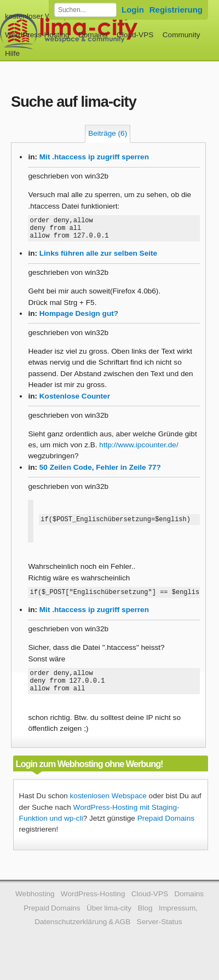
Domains (93, 35)
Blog (145, 921)
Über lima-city (109, 921)
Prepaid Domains (166, 831)
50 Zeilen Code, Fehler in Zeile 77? (100, 472)
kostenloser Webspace (42, 16)
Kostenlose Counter (75, 401)
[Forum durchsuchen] (85, 10)
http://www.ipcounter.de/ (139, 450)
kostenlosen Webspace (108, 809)
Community (181, 35)
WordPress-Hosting (37, 35)
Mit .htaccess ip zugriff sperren (94, 157)
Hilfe (12, 53)
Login (133, 10)
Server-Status (160, 935)
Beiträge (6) (108, 133)
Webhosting (35, 907)
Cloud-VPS (135, 35)
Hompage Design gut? (79, 318)
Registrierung (176, 10)
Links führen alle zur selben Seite (98, 258)
